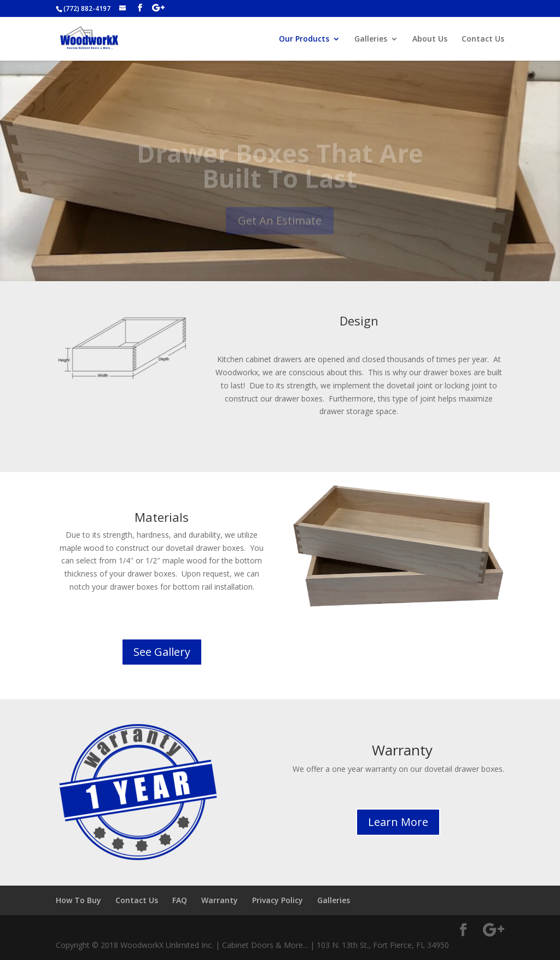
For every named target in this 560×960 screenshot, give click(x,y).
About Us (430, 39)
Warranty (220, 900)
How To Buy (78, 900)
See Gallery (162, 652)
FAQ (180, 900)
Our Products (304, 39)
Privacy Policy (278, 900)
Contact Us (483, 39)
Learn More (398, 822)
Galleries (371, 39)
